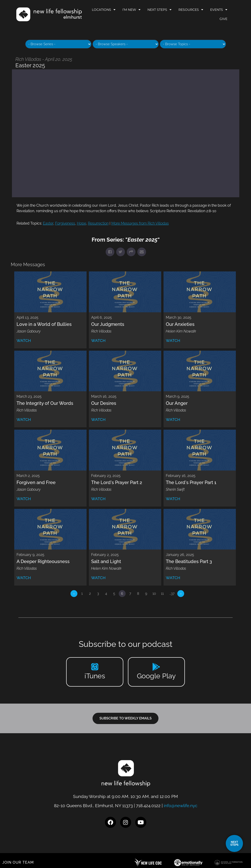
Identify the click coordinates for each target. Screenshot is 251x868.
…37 (172, 594)
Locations (104, 10)
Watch (24, 341)
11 (162, 594)
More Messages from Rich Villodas (140, 223)
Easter (48, 223)
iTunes (95, 676)
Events (219, 10)
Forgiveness (65, 223)
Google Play (156, 676)
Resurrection (98, 223)
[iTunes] (95, 667)
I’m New (131, 10)
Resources (191, 10)
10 (154, 594)
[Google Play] (156, 667)
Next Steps (159, 10)
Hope (82, 223)
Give (223, 19)
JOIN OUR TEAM (18, 862)
